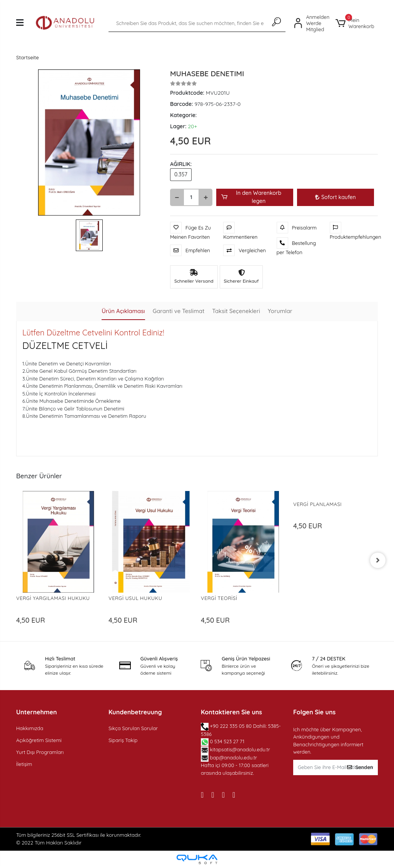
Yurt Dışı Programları (40, 752)
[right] (378, 560)
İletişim (24, 764)
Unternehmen (37, 712)
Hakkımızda (30, 728)
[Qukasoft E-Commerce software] (197, 859)
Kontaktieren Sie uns (231, 712)
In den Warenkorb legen (251, 197)
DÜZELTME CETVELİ (65, 345)
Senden (360, 767)
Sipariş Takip (123, 740)
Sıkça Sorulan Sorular (133, 728)
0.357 (181, 174)
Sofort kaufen (336, 197)
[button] (357, 23)
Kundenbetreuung (135, 712)
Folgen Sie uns (314, 712)
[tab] (123, 312)
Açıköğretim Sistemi (39, 740)
